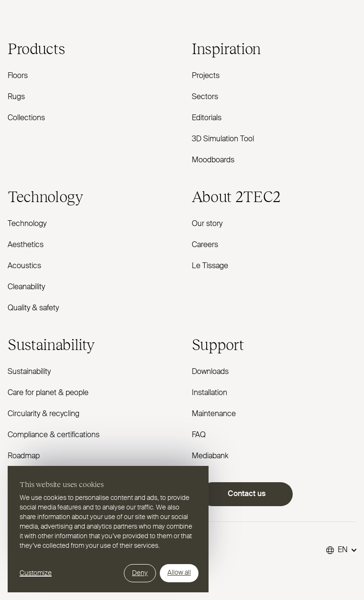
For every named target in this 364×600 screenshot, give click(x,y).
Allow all (179, 573)
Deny (140, 573)
